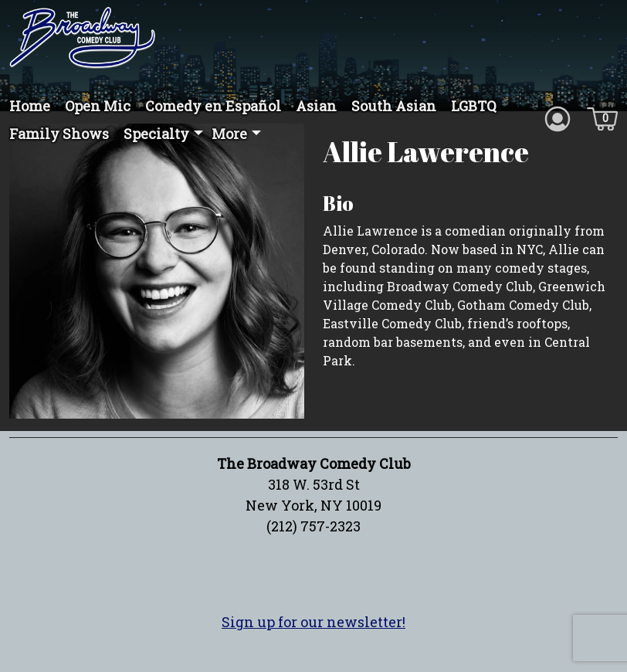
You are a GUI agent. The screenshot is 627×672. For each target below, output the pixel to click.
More (229, 134)
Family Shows (59, 134)
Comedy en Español (213, 106)
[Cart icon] (602, 117)
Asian (316, 106)
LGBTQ (474, 106)
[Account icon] (558, 117)
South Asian (394, 106)
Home (30, 106)
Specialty (156, 134)
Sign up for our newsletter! (313, 638)
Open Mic (98, 106)
